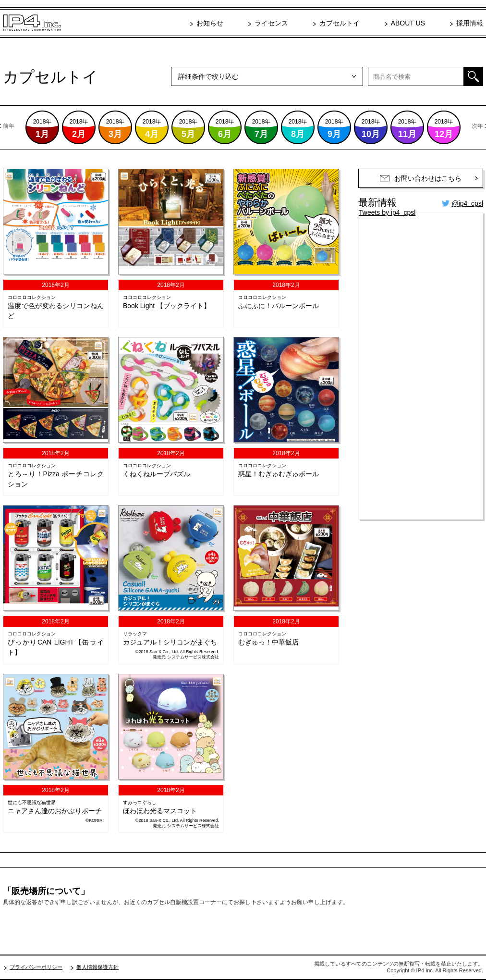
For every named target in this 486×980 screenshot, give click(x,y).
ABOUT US (408, 23)
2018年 (43, 129)
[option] (243, 127)
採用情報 (470, 23)
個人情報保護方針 (97, 967)
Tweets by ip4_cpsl (387, 212)
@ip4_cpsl (467, 203)
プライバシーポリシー (36, 967)
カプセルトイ (340, 23)
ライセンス (271, 23)
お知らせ (210, 23)
